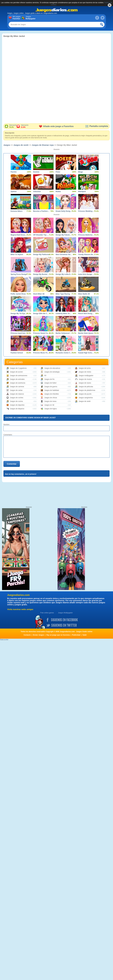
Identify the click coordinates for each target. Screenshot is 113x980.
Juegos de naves (85, 383)
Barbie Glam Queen (86, 333)
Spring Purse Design (19, 274)
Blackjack (82, 192)
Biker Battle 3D (84, 294)
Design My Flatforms (41, 255)
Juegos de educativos (52, 368)
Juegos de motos (85, 372)
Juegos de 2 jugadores (18, 368)
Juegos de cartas (16, 390)
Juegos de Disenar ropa (43, 145)
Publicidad (76, 635)
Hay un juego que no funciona (58, 635)
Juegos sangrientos (86, 398)
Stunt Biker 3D (39, 294)
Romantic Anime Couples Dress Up (64, 353)
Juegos (30, 18)
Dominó (36, 172)
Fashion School (17, 353)
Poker (58, 172)
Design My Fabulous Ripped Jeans (64, 235)
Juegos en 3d (49, 405)
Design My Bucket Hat (41, 274)
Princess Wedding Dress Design (86, 211)
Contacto (27, 635)
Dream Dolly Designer (64, 211)
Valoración (13, 126)
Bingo (81, 172)
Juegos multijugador (86, 376)
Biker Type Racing (63, 294)
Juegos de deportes (17, 405)
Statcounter (4, 640)
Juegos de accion (16, 372)
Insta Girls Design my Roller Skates (86, 274)
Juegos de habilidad (52, 390)
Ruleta (58, 192)
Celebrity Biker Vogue (64, 314)
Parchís (14, 172)
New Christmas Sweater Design (64, 255)
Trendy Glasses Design (86, 255)
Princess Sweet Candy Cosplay (41, 333)
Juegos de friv (49, 379)
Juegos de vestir (21, 145)
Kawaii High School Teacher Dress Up (86, 353)
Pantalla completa (97, 126)
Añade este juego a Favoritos (56, 126)
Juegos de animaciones (19, 376)
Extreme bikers (17, 211)
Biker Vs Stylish (17, 255)
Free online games (47, 613)
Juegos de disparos (17, 409)
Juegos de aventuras (18, 383)
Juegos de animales (17, 379)
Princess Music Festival (41, 353)
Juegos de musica (85, 379)
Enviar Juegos (38, 635)
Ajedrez (14, 192)
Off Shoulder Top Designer (41, 235)
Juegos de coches (17, 398)
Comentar (12, 464)
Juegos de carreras (17, 387)
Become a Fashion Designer (41, 211)
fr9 (45, 376)
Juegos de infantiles (52, 394)
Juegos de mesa (50, 401)
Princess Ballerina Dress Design (86, 235)
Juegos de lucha (85, 368)
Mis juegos (17, 18)
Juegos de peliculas (86, 387)
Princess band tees (18, 333)
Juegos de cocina (16, 401)
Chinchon (37, 192)
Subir (85, 635)
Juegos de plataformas (87, 390)
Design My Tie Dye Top (19, 314)
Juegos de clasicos (17, 394)
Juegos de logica (50, 409)
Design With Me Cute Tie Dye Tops (41, 314)
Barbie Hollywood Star (64, 333)
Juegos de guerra (51, 387)
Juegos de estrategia (52, 372)
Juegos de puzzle (85, 394)
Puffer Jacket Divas (18, 294)
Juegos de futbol (50, 383)
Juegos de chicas (51, 398)
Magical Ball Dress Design (19, 235)
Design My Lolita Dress (64, 274)
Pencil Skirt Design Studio (86, 314)
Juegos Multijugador (65, 613)
